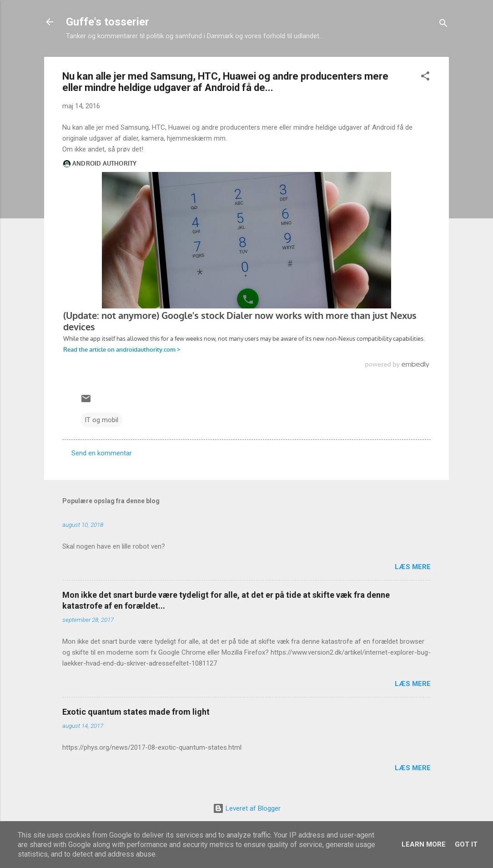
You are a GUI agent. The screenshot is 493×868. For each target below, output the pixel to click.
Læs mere (413, 567)
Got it (466, 844)
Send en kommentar (102, 453)
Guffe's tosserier (108, 22)
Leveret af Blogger (247, 808)
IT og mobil (101, 420)
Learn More (424, 844)
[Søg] (443, 25)
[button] (425, 78)
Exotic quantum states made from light (136, 712)
